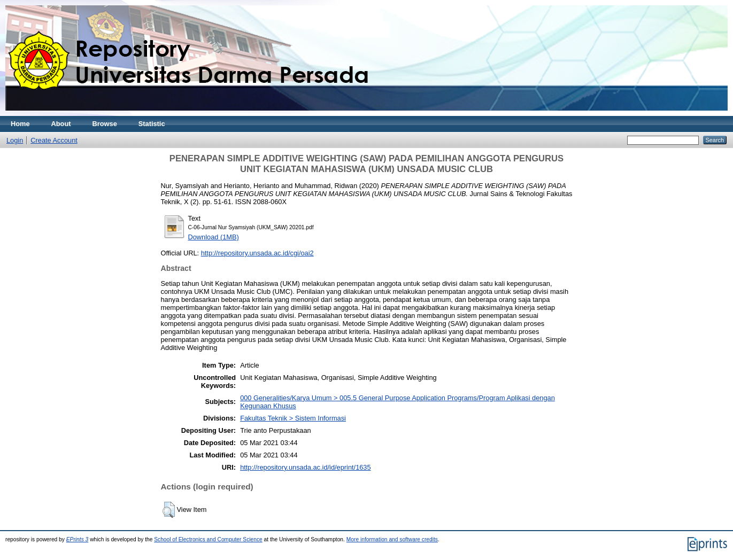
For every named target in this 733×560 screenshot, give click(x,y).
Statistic (152, 124)
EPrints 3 (78, 539)
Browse (105, 124)
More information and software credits (392, 539)
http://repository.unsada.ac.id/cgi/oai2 (257, 253)
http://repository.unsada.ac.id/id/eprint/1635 (305, 467)
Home (20, 124)
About (61, 124)
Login (15, 140)
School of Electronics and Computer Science (208, 539)
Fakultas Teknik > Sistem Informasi (293, 418)
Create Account (54, 140)
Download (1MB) (214, 237)
